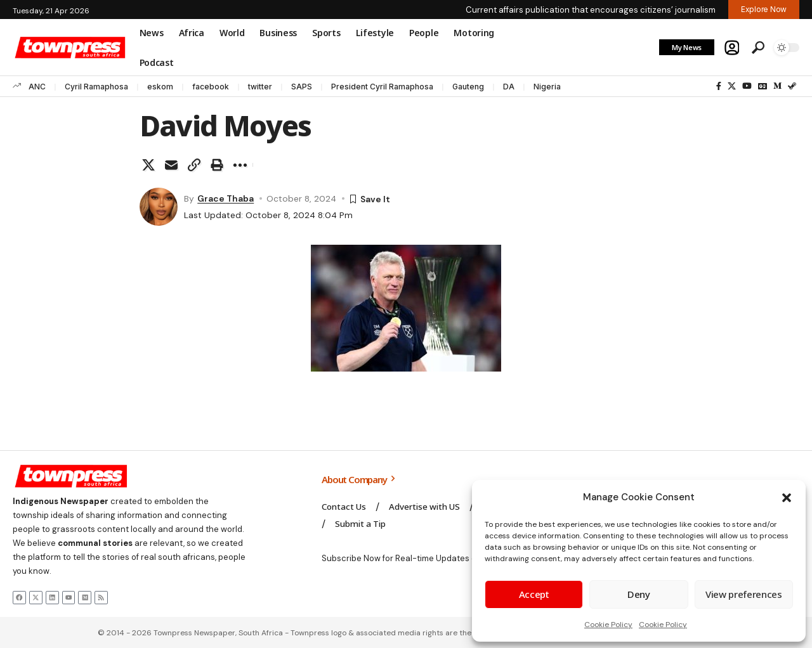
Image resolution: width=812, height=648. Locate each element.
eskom (160, 87)
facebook (211, 87)
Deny (639, 594)
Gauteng (468, 87)
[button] (787, 498)
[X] (732, 86)
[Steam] (792, 86)
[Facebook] (719, 86)
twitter (260, 87)
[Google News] (763, 86)
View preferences (743, 594)
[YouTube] (747, 86)
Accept (534, 594)
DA (509, 87)
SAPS (302, 87)
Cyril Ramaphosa (96, 87)
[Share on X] (148, 165)
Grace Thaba (226, 198)
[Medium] (777, 86)
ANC (37, 87)
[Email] (171, 165)
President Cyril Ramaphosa (382, 87)
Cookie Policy (608, 625)
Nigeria (547, 87)
